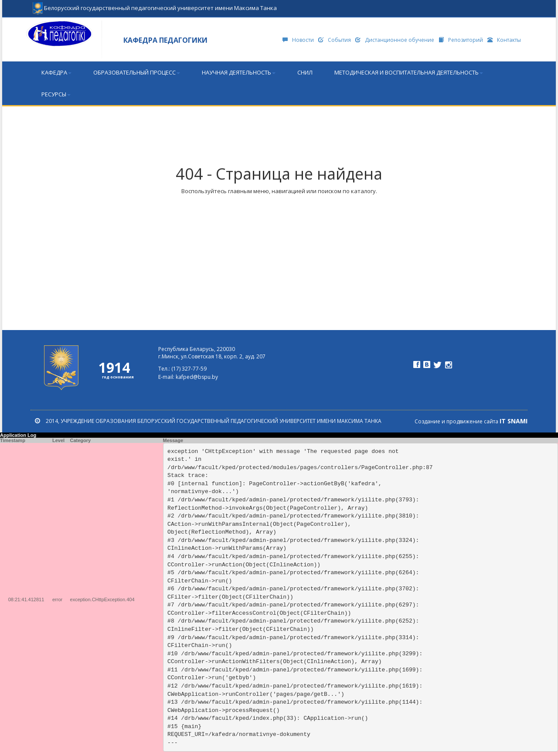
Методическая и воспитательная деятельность (409, 72)
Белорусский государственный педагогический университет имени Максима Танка (155, 4)
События (335, 40)
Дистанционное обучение (395, 40)
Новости (298, 40)
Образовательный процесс (137, 72)
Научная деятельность (239, 72)
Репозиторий (461, 40)
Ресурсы (56, 94)
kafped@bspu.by (197, 377)
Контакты (504, 40)
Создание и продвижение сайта (471, 421)
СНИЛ (305, 72)
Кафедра (56, 72)
